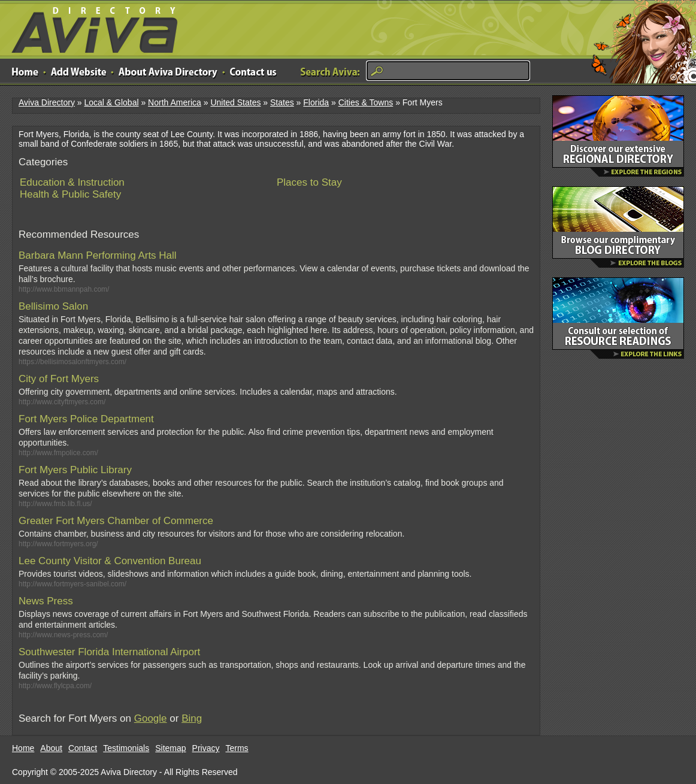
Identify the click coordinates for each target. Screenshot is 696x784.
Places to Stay (309, 182)
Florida (316, 102)
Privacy (206, 748)
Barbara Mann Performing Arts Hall (98, 255)
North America (175, 102)
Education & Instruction (72, 182)
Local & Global (111, 102)
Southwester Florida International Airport (109, 652)
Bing (192, 718)
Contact (83, 748)
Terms (237, 748)
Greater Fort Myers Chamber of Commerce (116, 521)
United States (235, 102)
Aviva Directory (90, 27)
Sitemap (170, 748)
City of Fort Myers (59, 379)
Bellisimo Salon (53, 306)
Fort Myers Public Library (75, 470)
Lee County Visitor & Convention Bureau (110, 561)
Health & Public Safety (70, 194)
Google (151, 718)
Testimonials (126, 748)
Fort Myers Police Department (86, 419)
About (51, 748)
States (282, 102)
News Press (46, 601)
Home (23, 748)
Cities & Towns (366, 102)
